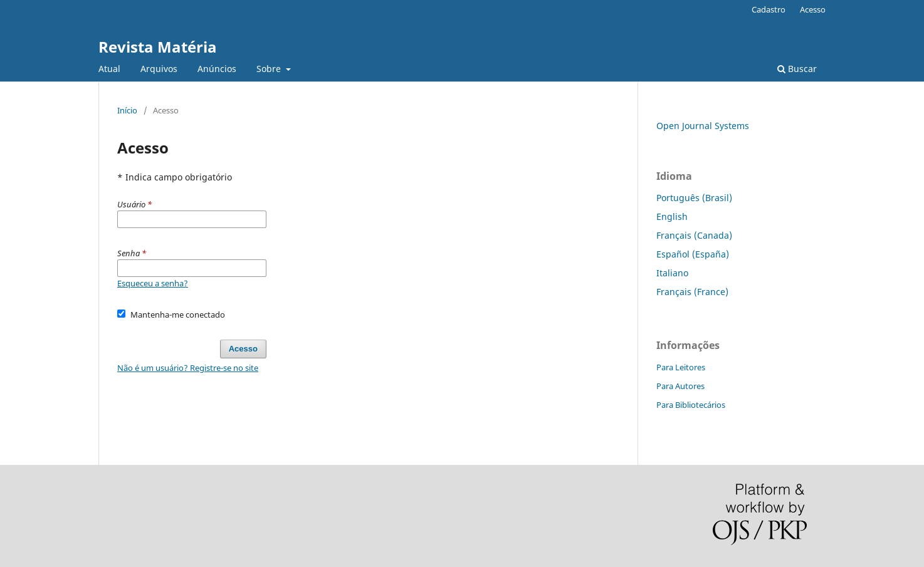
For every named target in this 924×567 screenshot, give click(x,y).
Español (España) (693, 254)
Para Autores (680, 386)
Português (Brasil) (694, 198)
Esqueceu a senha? (153, 283)
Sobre (270, 69)
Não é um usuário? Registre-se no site (188, 368)
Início (127, 110)
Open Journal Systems (703, 126)
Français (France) (692, 292)
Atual (109, 69)
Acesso (813, 9)
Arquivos (159, 69)
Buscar (797, 69)
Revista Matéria (158, 47)
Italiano (672, 273)
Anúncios (217, 69)
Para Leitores (681, 367)
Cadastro (769, 9)
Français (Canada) (694, 235)
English (672, 216)
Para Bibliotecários (691, 405)
